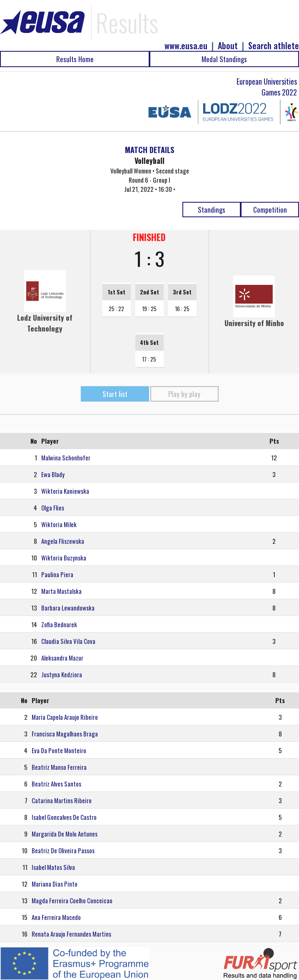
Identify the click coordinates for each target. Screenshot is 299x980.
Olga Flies (53, 508)
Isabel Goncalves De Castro (64, 817)
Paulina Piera (57, 574)
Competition (270, 210)
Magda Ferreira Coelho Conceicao (72, 900)
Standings (212, 210)
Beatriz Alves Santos (56, 784)
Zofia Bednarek (59, 624)
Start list (115, 394)
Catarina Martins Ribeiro (62, 800)
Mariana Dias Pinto (55, 884)
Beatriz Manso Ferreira (59, 767)
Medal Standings (224, 59)
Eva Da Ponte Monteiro (59, 750)
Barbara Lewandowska (68, 608)
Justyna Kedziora (62, 674)
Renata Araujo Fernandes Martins (71, 934)
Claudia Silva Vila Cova (68, 641)
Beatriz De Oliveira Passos (63, 850)
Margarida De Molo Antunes (65, 834)
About (228, 46)
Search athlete (274, 46)
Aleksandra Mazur (62, 658)
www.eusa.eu (186, 46)
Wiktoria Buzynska (64, 558)
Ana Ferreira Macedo (56, 917)
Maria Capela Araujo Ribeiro (65, 717)
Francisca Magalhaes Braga (65, 734)
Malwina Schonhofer (66, 457)
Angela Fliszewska (63, 541)
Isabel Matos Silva (53, 867)
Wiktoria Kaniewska (65, 491)
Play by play (184, 394)
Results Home (75, 59)
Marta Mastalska (61, 591)
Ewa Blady (53, 474)
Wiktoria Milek (59, 524)
